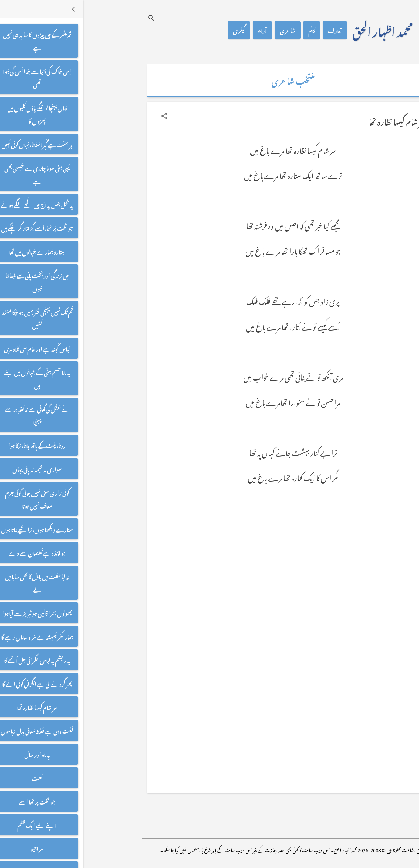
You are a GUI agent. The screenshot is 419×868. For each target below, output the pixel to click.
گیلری (155, 30)
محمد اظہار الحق (299, 30)
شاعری (204, 30)
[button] (81, 116)
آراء (179, 30)
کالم (228, 30)
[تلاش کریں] (68, 18)
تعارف (251, 30)
